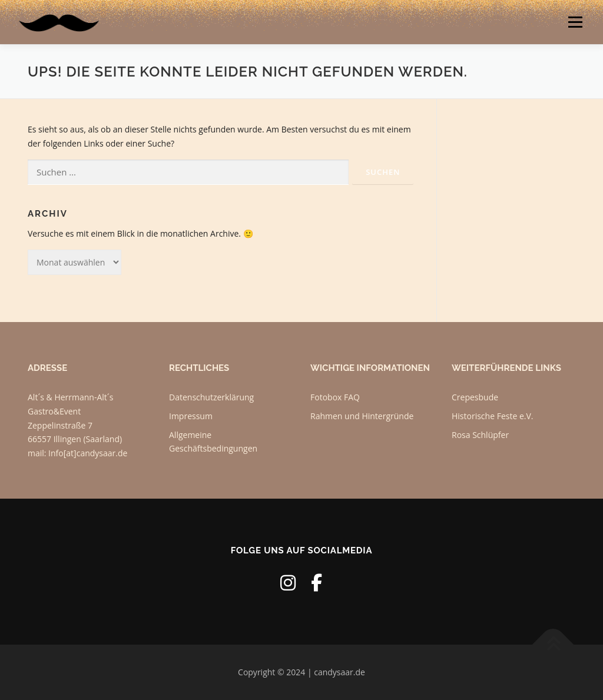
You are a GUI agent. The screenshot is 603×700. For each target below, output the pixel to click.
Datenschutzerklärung (211, 397)
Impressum (191, 416)
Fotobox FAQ (335, 397)
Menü (575, 22)
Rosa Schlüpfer (480, 435)
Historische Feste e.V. (492, 416)
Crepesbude (475, 397)
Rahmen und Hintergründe (362, 416)
